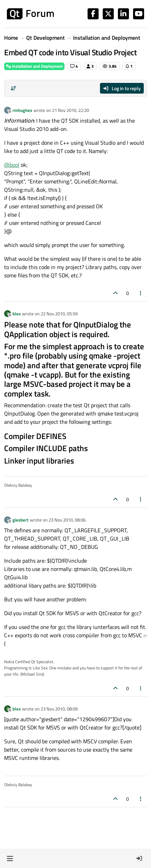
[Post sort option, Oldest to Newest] (13, 88)
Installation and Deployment (34, 66)
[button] (10, 858)
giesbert (21, 520)
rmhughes (22, 110)
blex (17, 314)
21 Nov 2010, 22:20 (71, 110)
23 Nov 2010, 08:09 (59, 709)
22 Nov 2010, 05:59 (59, 314)
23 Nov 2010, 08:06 (67, 520)
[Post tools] (141, 293)
